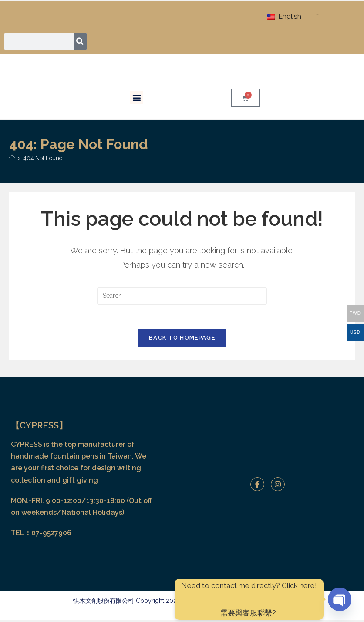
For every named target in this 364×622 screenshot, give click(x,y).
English (284, 16)
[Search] (80, 41)
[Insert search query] (182, 296)
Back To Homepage (182, 340)
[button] (137, 98)
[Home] (12, 158)
